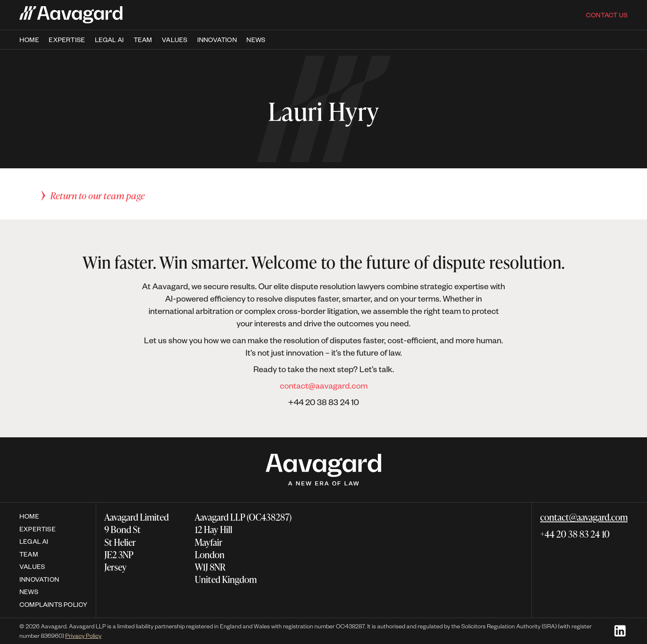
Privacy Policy (83, 636)
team (143, 40)
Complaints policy (53, 604)
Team (29, 554)
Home (29, 40)
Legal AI (110, 40)
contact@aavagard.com (324, 385)
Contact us (607, 15)
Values (175, 40)
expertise (67, 40)
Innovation (217, 40)
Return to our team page (98, 196)
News (256, 40)
